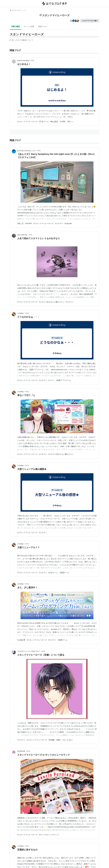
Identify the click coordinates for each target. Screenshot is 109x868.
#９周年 (63, 122)
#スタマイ (59, 223)
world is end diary (23, 61)
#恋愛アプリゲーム (63, 380)
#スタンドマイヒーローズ (27, 122)
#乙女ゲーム (44, 122)
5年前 (27, 846)
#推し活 (20, 223)
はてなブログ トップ (18, 10)
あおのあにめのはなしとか (26, 151)
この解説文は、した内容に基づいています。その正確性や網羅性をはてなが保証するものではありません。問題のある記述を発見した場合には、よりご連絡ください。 (21, 40)
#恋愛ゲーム (64, 573)
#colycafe (68, 223)
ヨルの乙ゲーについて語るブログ (28, 651)
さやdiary (20, 313)
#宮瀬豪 (52, 740)
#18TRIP (28, 223)
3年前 (27, 392)
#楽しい (70, 122)
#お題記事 (21, 640)
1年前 (32, 61)
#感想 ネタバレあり (64, 740)
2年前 (39, 151)
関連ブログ (43, 26)
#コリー (52, 380)
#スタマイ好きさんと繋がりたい (52, 302)
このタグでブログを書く (90, 21)
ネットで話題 (29, 26)
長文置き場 (21, 751)
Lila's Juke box (22, 235)
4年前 (27, 584)
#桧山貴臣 (54, 122)
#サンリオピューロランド (49, 835)
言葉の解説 (16, 26)
